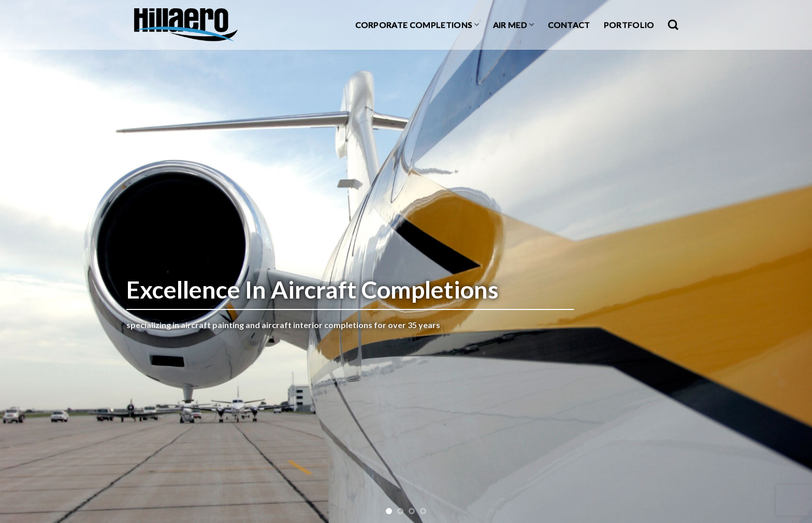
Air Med (514, 25)
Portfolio (629, 25)
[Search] (673, 25)
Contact (569, 25)
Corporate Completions (417, 25)
